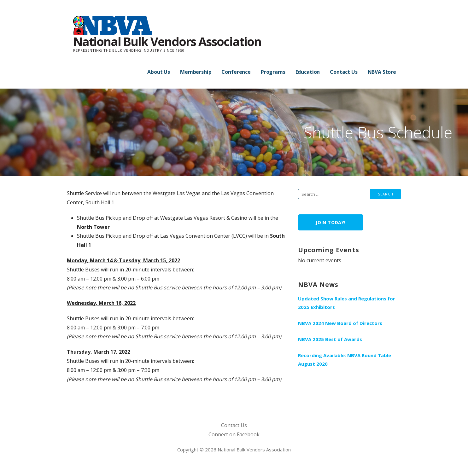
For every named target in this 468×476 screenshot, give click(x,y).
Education (308, 72)
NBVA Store (382, 72)
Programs (273, 72)
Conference (236, 72)
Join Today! (331, 222)
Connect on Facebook (234, 434)
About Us (159, 72)
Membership (196, 72)
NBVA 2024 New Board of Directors (340, 323)
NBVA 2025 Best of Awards (330, 339)
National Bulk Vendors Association (167, 41)
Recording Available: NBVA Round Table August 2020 (345, 360)
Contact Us (344, 72)
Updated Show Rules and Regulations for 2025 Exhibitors (347, 303)
